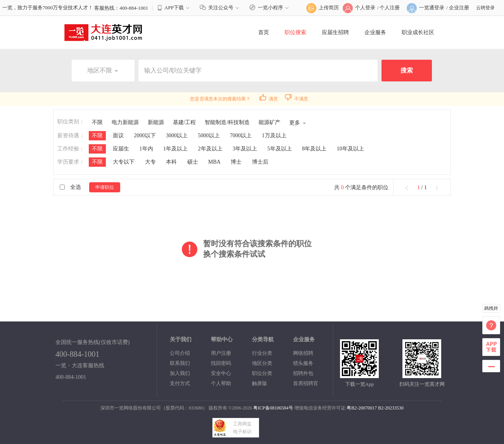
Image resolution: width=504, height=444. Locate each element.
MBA (214, 162)
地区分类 (262, 363)
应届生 (121, 149)
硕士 (193, 162)
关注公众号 (220, 8)
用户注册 (221, 353)
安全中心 (221, 373)
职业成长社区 (418, 32)
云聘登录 (485, 8)
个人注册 (390, 8)
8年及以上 (314, 149)
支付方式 (180, 383)
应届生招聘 (335, 32)
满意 (269, 99)
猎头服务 (303, 363)
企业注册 (459, 8)
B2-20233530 (391, 408)
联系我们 (180, 363)
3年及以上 (245, 149)
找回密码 (221, 363)
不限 (97, 122)
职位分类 (262, 373)
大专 (150, 162)
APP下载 (174, 8)
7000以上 (241, 136)
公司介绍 (180, 353)
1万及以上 (274, 136)
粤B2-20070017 (362, 408)
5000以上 (209, 136)
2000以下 (145, 136)
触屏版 (260, 383)
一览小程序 (270, 8)
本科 (171, 162)
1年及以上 (175, 149)
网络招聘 (303, 353)
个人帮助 (221, 383)
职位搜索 (295, 32)
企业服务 (375, 32)
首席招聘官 (306, 383)
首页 (264, 32)
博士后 (260, 162)
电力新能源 (125, 122)
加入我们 (180, 373)
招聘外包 (303, 373)
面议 (118, 136)
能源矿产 (269, 122)
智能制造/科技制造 (227, 122)
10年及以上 (350, 149)
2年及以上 (210, 149)
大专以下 (124, 162)
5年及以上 (280, 149)
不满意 (297, 99)
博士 (236, 162)
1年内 (146, 149)
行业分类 (262, 353)
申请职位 (105, 187)
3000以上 (177, 136)
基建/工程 (185, 122)
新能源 (156, 122)
